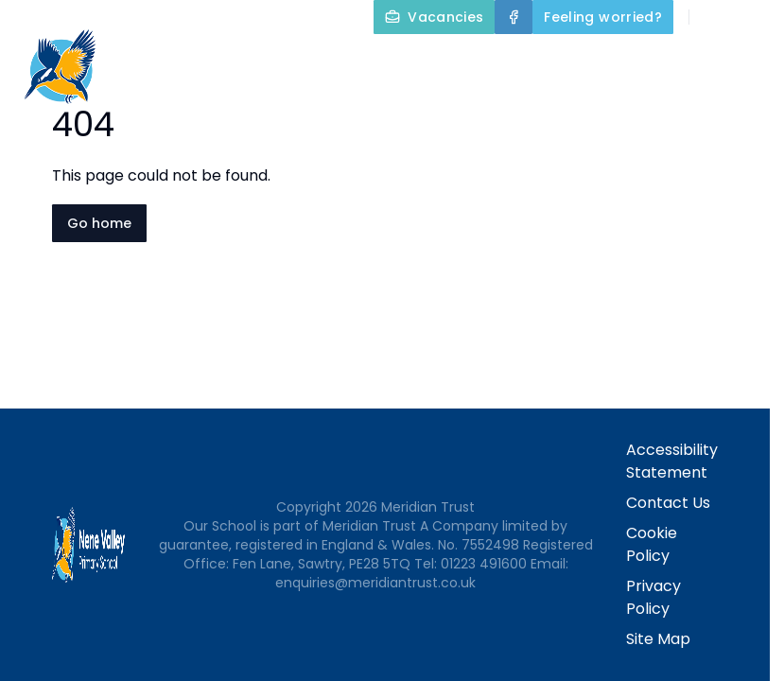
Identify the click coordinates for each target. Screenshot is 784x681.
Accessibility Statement (672, 461)
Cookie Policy (652, 544)
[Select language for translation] (754, 17)
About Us (537, 61)
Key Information (696, 61)
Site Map (658, 639)
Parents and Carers (563, 106)
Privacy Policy (653, 597)
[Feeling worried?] (603, 17)
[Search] (714, 17)
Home (430, 61)
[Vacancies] (434, 17)
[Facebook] (514, 17)
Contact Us (729, 106)
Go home (99, 223)
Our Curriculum (370, 106)
